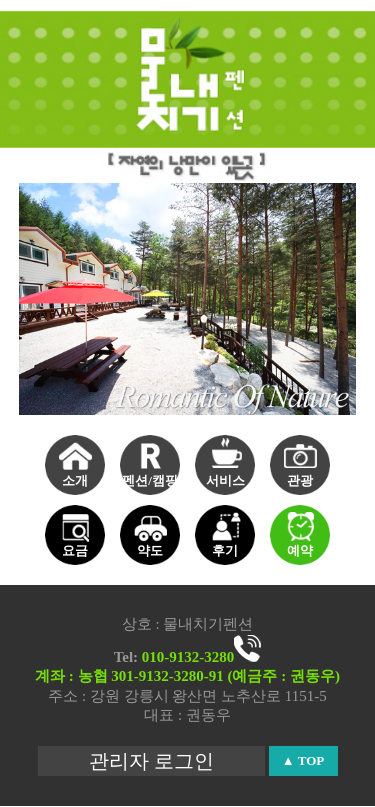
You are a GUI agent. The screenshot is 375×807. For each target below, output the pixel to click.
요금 (75, 550)
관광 (300, 480)
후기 (225, 550)
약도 (150, 550)
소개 (75, 480)
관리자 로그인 (151, 761)
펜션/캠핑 (150, 480)
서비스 (225, 480)
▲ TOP (303, 760)
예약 (300, 550)
